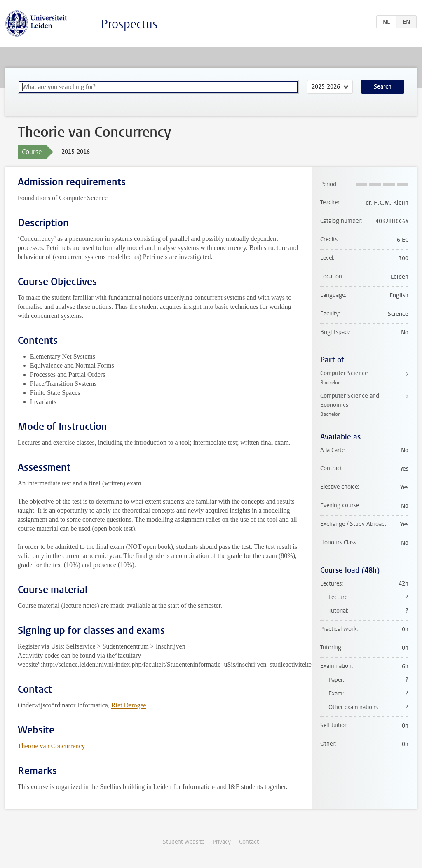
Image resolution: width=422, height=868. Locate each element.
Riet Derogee (129, 705)
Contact (249, 842)
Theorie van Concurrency (51, 746)
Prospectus (129, 24)
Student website (184, 842)
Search (383, 87)
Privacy (222, 842)
